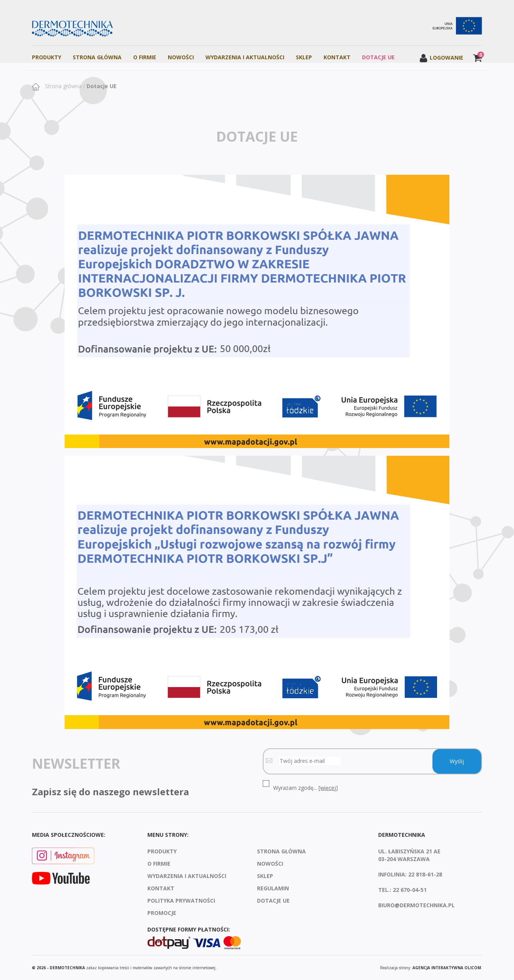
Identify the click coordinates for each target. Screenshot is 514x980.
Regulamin (273, 888)
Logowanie (441, 58)
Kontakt (337, 57)
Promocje (162, 913)
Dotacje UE (378, 57)
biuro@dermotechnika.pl (416, 905)
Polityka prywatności (181, 901)
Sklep (304, 57)
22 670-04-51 (410, 890)
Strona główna (63, 86)
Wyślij (457, 761)
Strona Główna (97, 57)
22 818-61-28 (425, 874)
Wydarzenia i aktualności (245, 57)
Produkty (47, 57)
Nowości (181, 57)
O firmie (145, 57)
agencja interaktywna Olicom (447, 968)
